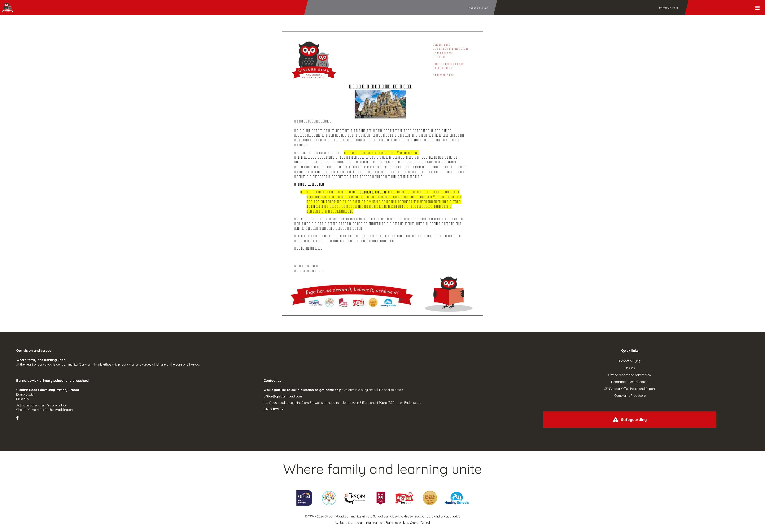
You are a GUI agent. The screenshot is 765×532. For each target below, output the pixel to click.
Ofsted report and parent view (630, 375)
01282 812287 (273, 409)
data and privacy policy (443, 516)
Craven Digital (420, 523)
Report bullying (630, 361)
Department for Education (630, 382)
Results (630, 368)
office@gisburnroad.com (283, 396)
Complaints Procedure (630, 396)
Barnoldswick (395, 523)
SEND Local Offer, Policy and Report (630, 389)
